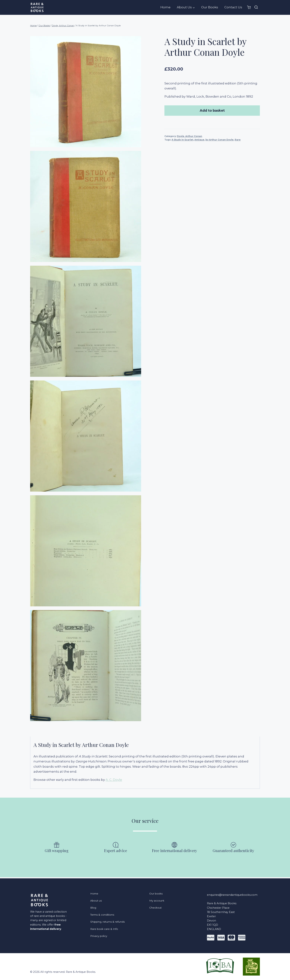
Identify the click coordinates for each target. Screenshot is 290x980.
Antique (202, 140)
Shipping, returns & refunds (109, 923)
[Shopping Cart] (249, 7)
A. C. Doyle (114, 780)
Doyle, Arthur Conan (192, 136)
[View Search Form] (256, 7)
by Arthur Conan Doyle (222, 140)
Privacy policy (100, 938)
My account (157, 900)
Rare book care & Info (105, 930)
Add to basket (213, 111)
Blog (94, 908)
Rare (240, 140)
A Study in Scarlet (185, 140)
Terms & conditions (103, 915)
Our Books (210, 7)
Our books (157, 893)
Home (165, 7)
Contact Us (233, 7)
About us (97, 900)
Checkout (156, 908)
